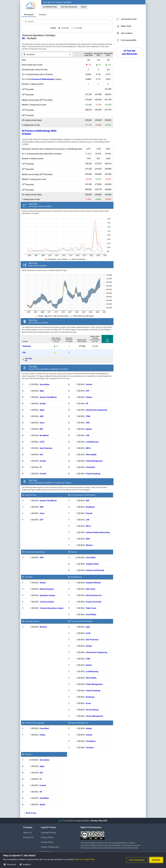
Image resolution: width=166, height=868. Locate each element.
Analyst (43, 583)
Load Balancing (92, 442)
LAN (87, 435)
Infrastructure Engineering (96, 410)
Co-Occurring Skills (129, 40)
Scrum (88, 703)
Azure (42, 423)
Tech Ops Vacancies (69, 7)
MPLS (88, 448)
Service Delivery (92, 710)
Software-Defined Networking (98, 532)
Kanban (89, 429)
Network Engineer (47, 589)
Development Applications (35, 552)
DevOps (43, 461)
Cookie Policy (47, 842)
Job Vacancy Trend (129, 19)
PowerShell (90, 467)
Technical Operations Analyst (52, 608)
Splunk (42, 805)
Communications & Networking (83, 495)
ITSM (88, 416)
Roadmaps (90, 697)
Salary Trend (126, 26)
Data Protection (46, 448)
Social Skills (91, 558)
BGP (41, 429)
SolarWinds (44, 798)
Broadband (44, 435)
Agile (42, 391)
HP (87, 404)
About (84, 7)
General (74, 552)
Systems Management (80, 723)
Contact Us (28, 837)
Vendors (28, 754)
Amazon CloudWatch (48, 397)
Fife (24, 353)
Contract (43, 15)
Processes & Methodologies (43, 79)
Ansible (43, 404)
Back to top (31, 813)
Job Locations (127, 33)
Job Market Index (50, 7)
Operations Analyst (47, 595)
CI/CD (42, 442)
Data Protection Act (94, 595)
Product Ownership (94, 602)
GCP (88, 391)
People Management (94, 461)
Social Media (91, 615)
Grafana (89, 397)
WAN (88, 539)
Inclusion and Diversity (95, 570)
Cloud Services (31, 495)
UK (23, 38)
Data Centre (91, 589)
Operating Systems (32, 621)
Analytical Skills (92, 564)
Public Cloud (91, 608)
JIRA (88, 423)
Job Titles (29, 577)
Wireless (89, 545)
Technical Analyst (47, 602)
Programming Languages (35, 723)
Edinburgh (27, 346)
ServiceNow (45, 384)
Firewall (43, 474)
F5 (41, 467)
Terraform (90, 748)
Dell (41, 455)
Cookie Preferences (50, 847)
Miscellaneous (76, 577)
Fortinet (89, 384)
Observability (91, 455)
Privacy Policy (47, 837)
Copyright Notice (49, 833)
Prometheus (91, 741)
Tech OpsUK (29, 359)
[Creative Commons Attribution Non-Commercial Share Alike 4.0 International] (112, 834)
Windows (43, 627)
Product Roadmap (93, 474)
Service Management (94, 716)
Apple (42, 410)
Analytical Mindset (93, 583)
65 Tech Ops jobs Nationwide (130, 52)
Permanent (29, 15)
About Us (27, 833)
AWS (42, 416)
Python (43, 735)
